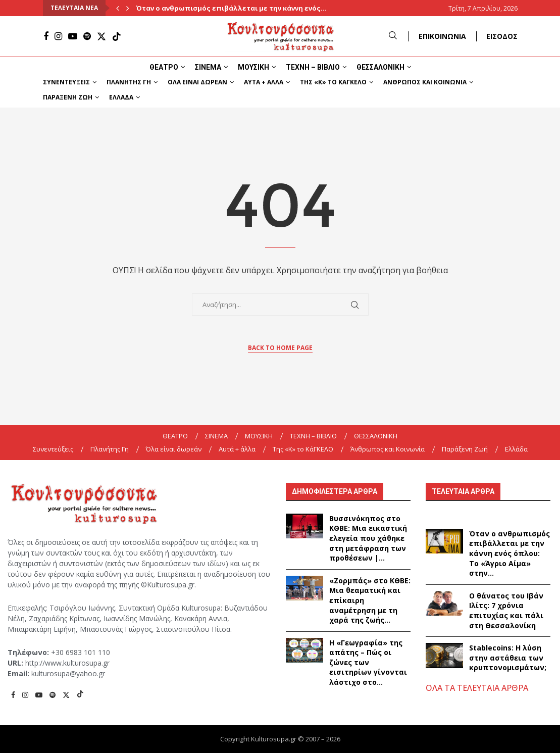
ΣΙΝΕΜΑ (208, 67)
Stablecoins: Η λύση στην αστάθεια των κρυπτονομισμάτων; (509, 658)
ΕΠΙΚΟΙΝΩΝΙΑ (442, 36)
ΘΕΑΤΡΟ (164, 67)
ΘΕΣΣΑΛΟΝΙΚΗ (380, 67)
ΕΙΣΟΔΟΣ (502, 36)
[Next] (128, 8)
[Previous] (118, 8)
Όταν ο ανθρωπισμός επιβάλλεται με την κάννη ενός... (231, 8)
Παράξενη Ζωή (68, 97)
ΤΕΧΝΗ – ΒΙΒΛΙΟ (313, 67)
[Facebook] (46, 36)
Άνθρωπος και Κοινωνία (425, 82)
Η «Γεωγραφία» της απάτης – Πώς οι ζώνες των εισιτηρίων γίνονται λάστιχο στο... (368, 662)
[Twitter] (101, 36)
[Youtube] (73, 36)
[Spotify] (87, 36)
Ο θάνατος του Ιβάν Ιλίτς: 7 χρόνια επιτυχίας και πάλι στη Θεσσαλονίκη (506, 611)
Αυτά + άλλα (264, 82)
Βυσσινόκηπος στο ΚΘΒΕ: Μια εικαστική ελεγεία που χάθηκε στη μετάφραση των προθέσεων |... (368, 538)
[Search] (393, 36)
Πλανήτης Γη (129, 82)
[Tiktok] (117, 36)
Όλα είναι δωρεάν (197, 82)
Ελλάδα (121, 97)
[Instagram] (58, 36)
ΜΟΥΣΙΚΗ (253, 67)
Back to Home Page (280, 348)
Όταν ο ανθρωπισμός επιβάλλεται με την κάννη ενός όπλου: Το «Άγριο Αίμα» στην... (510, 553)
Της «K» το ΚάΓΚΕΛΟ (333, 82)
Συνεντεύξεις (66, 82)
